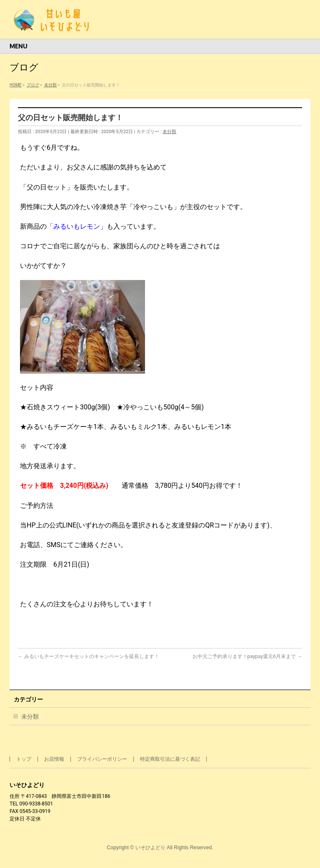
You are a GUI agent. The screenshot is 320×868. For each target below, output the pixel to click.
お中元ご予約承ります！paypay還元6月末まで (247, 656)
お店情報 (54, 759)
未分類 (169, 132)
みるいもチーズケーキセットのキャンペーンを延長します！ (89, 656)
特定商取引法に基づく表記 (170, 759)
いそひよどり (150, 848)
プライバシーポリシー (102, 759)
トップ (24, 759)
